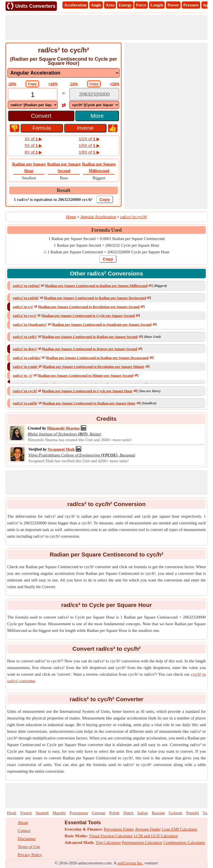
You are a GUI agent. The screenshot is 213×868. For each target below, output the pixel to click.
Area (110, 5)
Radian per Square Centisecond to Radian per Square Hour (89, 403)
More (97, 116)
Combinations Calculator (184, 843)
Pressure (191, 5)
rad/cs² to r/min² (26, 367)
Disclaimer (27, 839)
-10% (12, 84)
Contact (24, 831)
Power (173, 5)
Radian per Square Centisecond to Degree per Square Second (90, 349)
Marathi (59, 813)
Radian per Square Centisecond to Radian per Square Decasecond (98, 358)
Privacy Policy (30, 855)
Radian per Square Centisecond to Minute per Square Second (86, 375)
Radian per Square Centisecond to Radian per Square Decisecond (95, 298)
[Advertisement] (106, 27)
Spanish (42, 813)
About (23, 823)
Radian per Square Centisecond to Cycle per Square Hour (88, 391)
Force (141, 5)
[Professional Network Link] (63, 428)
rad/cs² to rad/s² (25, 337)
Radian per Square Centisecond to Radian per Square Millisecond (97, 286)
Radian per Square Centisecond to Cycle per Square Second (89, 316)
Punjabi (192, 813)
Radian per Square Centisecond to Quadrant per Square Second (102, 324)
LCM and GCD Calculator (156, 836)
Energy (125, 5)
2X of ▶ (34, 139)
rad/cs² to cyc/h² (25, 391)
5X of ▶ (34, 145)
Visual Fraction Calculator (111, 836)
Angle (96, 5)
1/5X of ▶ (89, 145)
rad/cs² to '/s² (23, 375)
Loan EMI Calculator (179, 829)
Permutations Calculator (142, 843)
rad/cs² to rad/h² (25, 403)
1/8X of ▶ (89, 152)
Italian (143, 813)
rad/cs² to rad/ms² (26, 286)
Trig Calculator (108, 843)
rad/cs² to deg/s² (25, 349)
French (26, 813)
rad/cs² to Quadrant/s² (30, 324)
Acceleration (75, 5)
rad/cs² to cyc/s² (25, 316)
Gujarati (175, 813)
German (98, 813)
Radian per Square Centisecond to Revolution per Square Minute (94, 367)
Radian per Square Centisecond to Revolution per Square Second (89, 307)
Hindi (12, 813)
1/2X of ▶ (89, 139)
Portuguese (79, 813)
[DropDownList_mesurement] (64, 73)
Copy (32, 84)
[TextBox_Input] (33, 95)
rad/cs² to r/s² (23, 307)
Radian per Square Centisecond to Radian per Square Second (90, 337)
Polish (114, 813)
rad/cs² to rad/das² (27, 358)
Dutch (129, 813)
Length (157, 5)
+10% (53, 84)
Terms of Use (29, 847)
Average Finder (148, 829)
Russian (158, 813)
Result (64, 190)
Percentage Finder (119, 829)
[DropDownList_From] (33, 105)
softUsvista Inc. (130, 863)
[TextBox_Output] (94, 95)
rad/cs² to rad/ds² (26, 298)
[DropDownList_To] (94, 105)
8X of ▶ (34, 152)
